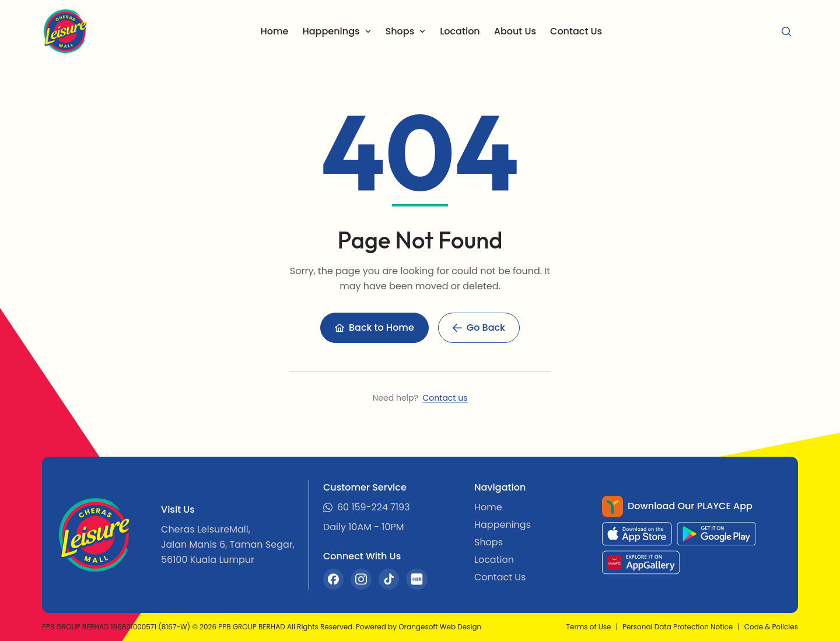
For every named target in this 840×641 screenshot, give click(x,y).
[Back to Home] (374, 328)
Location (460, 31)
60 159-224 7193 (374, 507)
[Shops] (406, 31)
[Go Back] (479, 328)
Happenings (503, 525)
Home (274, 31)
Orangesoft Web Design (440, 627)
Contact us (445, 398)
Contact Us (576, 31)
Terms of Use (589, 627)
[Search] (786, 31)
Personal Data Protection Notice (678, 627)
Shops (489, 542)
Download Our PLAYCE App (690, 506)
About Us (515, 31)
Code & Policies (771, 627)
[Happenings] (337, 31)
